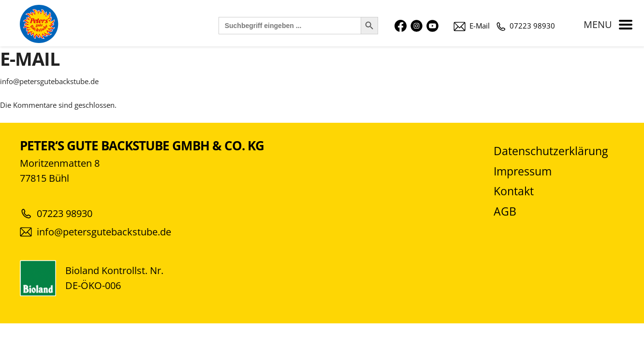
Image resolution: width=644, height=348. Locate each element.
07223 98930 (526, 26)
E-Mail (472, 26)
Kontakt (514, 191)
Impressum (523, 171)
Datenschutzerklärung (551, 151)
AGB (505, 211)
